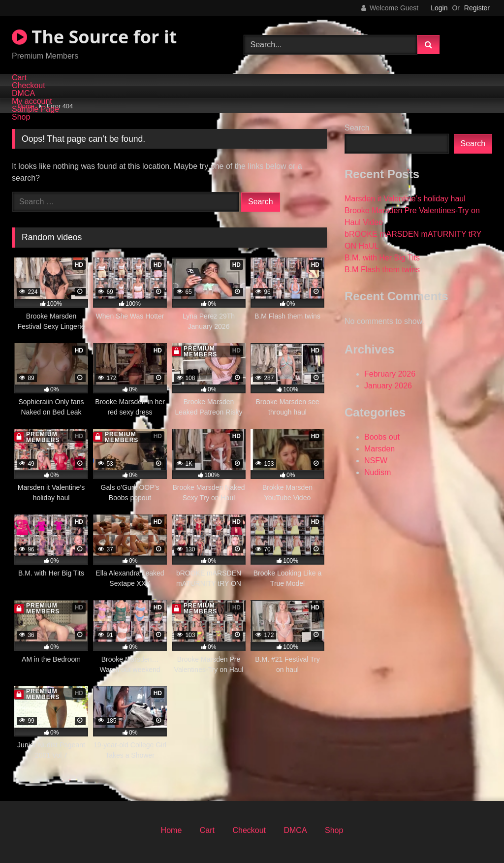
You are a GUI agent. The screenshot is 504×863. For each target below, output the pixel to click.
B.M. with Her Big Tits (382, 258)
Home (172, 830)
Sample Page (35, 109)
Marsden (379, 449)
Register (477, 8)
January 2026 (388, 386)
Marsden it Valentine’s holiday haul (405, 199)
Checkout (29, 86)
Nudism (378, 472)
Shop (21, 117)
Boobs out (382, 437)
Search (357, 128)
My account (32, 101)
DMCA (23, 94)
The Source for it (94, 37)
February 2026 (390, 374)
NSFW (376, 461)
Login (439, 8)
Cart (19, 78)
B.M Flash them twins (382, 270)
